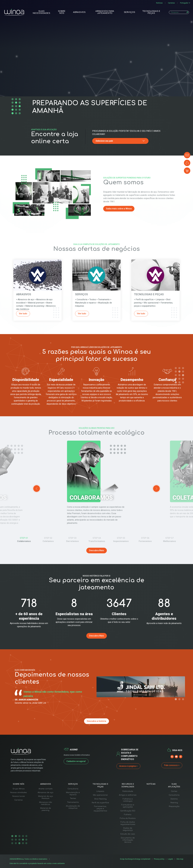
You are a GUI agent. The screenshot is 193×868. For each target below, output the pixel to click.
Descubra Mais (97, 550)
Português (184, 3)
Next (156, 489)
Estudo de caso (128, 834)
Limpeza (100, 791)
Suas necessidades (41, 12)
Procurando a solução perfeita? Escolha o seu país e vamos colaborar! (126, 133)
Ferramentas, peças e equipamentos (100, 809)
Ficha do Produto (128, 818)
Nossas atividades (18, 793)
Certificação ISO (128, 811)
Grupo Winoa (19, 789)
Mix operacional (100, 795)
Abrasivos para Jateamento (105, 12)
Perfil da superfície (100, 803)
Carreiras (171, 3)
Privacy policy (159, 859)
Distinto (174, 799)
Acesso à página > (128, 766)
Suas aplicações (174, 785)
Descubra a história (96, 721)
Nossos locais (19, 796)
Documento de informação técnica (128, 840)
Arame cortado (46, 789)
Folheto (128, 815)
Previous (37, 489)
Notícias (159, 3)
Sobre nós (62, 12)
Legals (170, 859)
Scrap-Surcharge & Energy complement (135, 859)
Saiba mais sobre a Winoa (119, 209)
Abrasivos (79, 12)
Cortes (174, 791)
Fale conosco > (172, 765)
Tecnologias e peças (151, 12)
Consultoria (73, 789)
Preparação (174, 806)
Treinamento (73, 802)
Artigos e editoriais (128, 795)
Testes (73, 798)
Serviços (129, 12)
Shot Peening (100, 799)
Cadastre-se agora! (76, 761)
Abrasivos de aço (46, 793)
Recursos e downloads (128, 785)
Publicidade (128, 791)
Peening (174, 803)
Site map (180, 859)
